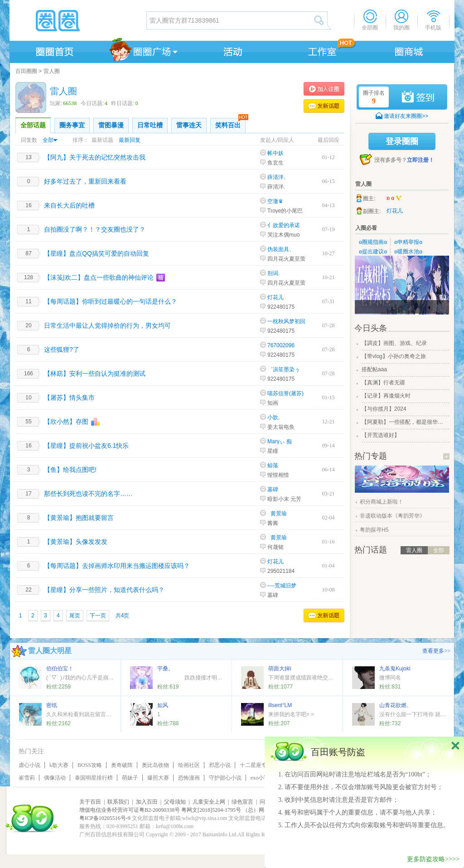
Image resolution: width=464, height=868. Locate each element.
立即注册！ (420, 160)
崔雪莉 (27, 778)
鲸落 (273, 466)
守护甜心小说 (225, 778)
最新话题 (102, 140)
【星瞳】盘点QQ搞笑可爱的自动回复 (97, 253)
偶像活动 (55, 778)
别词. (273, 273)
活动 (232, 50)
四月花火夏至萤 (286, 259)
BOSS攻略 (90, 765)
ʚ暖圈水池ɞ (408, 252)
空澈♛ (275, 201)
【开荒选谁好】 (381, 435)
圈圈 (77, 20)
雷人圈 (52, 71)
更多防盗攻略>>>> (433, 859)
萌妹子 (130, 778)
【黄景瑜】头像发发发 (76, 542)
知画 (273, 403)
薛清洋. (276, 177)
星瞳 (273, 451)
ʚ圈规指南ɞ (373, 242)
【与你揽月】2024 (384, 409)
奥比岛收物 (155, 765)
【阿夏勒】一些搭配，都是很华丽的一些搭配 (405, 422)
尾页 (75, 616)
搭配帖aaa (374, 369)
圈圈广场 (143, 50)
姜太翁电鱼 (281, 427)
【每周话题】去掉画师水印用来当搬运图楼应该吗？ (117, 566)
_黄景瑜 (277, 514)
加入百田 (147, 802)
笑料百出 (230, 123)
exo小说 (260, 778)
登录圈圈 (402, 141)
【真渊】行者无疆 (383, 383)
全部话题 (33, 125)
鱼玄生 (275, 163)
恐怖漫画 (189, 778)
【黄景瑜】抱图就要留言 (79, 518)
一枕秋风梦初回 (286, 321)
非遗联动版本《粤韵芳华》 (392, 516)
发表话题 (324, 106)
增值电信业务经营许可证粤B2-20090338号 (130, 810)
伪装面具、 (281, 249)
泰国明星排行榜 (94, 778)
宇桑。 (165, 669)
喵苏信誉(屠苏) (285, 393)
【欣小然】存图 (66, 422)
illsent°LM (280, 705)
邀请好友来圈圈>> (406, 116)
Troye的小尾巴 (285, 211)
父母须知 (175, 802)
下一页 (98, 616)
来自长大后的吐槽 (69, 205)
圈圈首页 (54, 50)
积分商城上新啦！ (382, 502)
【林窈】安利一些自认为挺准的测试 (95, 373)
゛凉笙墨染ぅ (284, 369)
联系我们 (118, 802)
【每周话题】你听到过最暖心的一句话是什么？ (111, 301)
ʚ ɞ (394, 199)
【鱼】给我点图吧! (70, 470)
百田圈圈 (26, 71)
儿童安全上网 (209, 802)
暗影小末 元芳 (284, 499)
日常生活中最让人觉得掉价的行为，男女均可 (107, 325)
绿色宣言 (242, 802)
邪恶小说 (220, 765)
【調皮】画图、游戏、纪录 (394, 343)
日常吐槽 (150, 125)
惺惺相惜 (278, 475)
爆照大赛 (158, 778)
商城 (409, 50)
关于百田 (90, 802)
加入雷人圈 (324, 89)
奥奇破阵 (122, 765)
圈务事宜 (72, 125)
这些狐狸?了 (62, 349)
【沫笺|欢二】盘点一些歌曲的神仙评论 (99, 277)
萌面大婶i (280, 669)
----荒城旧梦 (282, 586)
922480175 (281, 307)
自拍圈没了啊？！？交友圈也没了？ (95, 229)
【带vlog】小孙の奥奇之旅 (394, 356)
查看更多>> (436, 651)
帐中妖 (275, 153)
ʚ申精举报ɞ (408, 242)
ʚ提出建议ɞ (373, 252)
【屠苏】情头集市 (69, 398)
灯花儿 (275, 297)
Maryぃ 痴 (280, 441)
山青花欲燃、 (396, 705)
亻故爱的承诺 (284, 225)
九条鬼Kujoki (395, 669)
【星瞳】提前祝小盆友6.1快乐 (86, 446)
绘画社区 (189, 765)
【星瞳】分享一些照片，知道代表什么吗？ (104, 590)
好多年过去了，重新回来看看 (85, 181)
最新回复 (130, 140)
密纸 (52, 705)
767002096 (281, 345)
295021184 (281, 571)
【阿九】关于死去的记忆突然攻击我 (95, 157)
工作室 (320, 50)
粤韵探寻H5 (374, 530)
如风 (163, 705)
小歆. (273, 417)
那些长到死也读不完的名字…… (88, 494)
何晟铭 (275, 547)
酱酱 (273, 523)
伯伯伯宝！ (60, 669)
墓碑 (273, 490)
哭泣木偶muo (283, 235)
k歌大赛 (59, 765)
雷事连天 (189, 125)
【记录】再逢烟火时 (386, 396)
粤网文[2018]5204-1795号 (211, 810)
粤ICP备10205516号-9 (105, 818)
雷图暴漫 (111, 125)
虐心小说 (29, 765)
